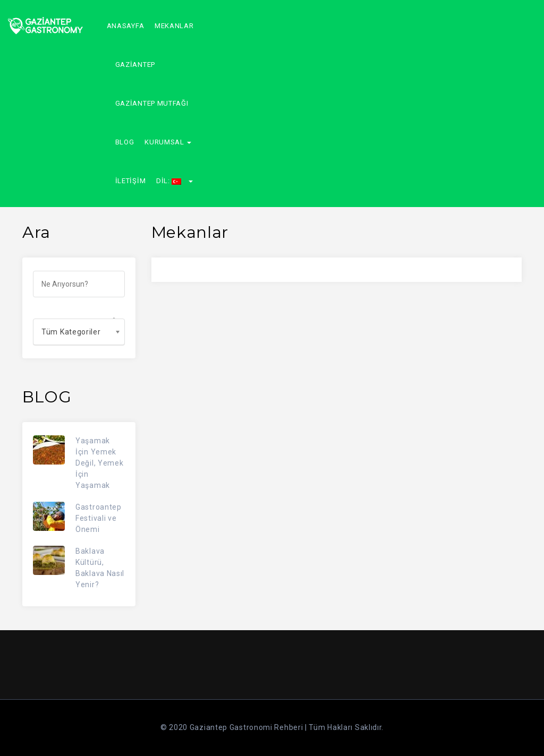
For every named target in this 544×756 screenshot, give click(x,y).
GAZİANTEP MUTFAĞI (152, 103)
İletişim (131, 181)
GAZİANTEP (135, 65)
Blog (125, 142)
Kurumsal (168, 142)
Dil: (175, 181)
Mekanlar (174, 26)
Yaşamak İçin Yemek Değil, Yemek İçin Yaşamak (99, 463)
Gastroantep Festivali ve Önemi (99, 518)
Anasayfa (126, 26)
